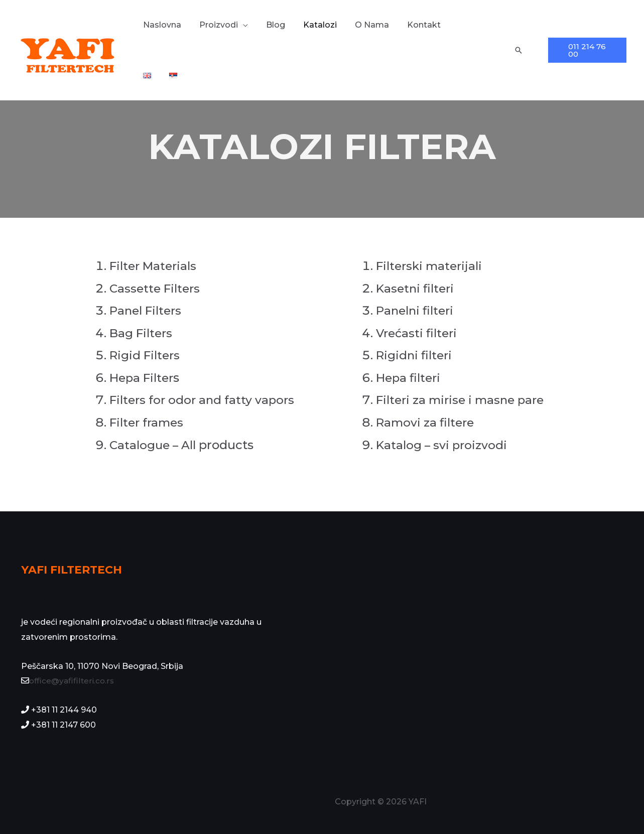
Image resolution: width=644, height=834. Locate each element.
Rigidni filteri (416, 355)
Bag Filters (143, 333)
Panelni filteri (417, 310)
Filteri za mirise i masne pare (464, 400)
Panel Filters (148, 310)
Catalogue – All (155, 445)
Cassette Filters (157, 288)
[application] (248, 25)
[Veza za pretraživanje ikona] (518, 50)
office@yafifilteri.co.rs (73, 681)
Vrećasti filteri (418, 333)
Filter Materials (156, 266)
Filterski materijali (432, 266)
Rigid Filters (147, 355)
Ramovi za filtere (427, 422)
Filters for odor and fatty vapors (204, 400)
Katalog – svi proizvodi (443, 445)
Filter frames (149, 422)
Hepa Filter (144, 378)
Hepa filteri (410, 378)
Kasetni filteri (417, 288)
